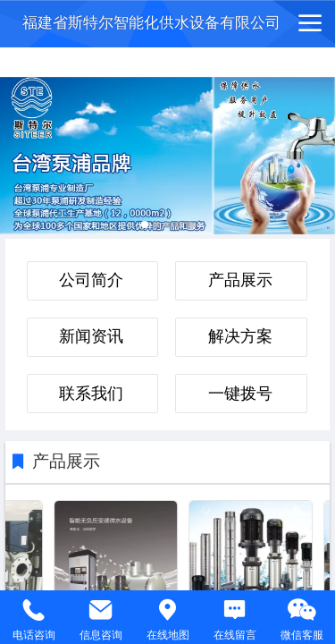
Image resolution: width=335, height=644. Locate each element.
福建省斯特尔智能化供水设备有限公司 (151, 23)
